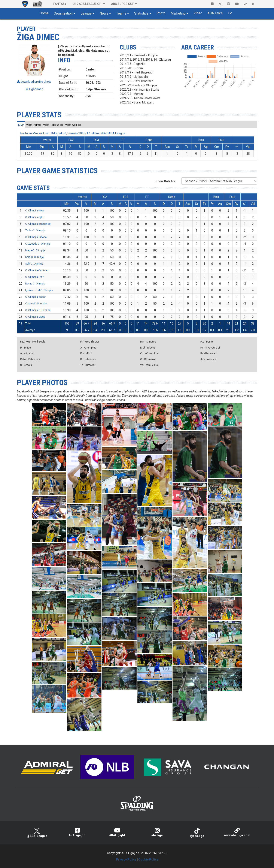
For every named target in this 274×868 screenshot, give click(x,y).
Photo (161, 13)
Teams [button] (121, 13)
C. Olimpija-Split (34, 217)
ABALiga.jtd (77, 832)
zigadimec (34, 89)
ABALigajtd (117, 832)
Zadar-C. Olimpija (35, 230)
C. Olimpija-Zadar (35, 297)
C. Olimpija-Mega (35, 317)
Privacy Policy (126, 859)
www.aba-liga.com (237, 832)
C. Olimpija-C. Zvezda (38, 310)
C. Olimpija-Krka (34, 211)
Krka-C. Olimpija (34, 257)
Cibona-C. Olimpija (36, 304)
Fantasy (60, 4)
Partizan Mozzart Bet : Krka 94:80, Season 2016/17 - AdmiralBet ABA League (73, 133)
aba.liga (157, 832)
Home (44, 13)
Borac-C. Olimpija (35, 284)
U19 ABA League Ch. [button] (87, 4)
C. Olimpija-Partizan (37, 270)
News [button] (104, 13)
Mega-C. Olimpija (35, 250)
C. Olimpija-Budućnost (38, 224)
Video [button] (198, 13)
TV (230, 13)
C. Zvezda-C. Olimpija (38, 244)
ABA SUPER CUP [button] (123, 4)
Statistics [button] (141, 13)
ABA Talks (215, 13)
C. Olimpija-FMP (34, 277)
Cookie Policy (148, 859)
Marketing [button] (178, 13)
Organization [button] (63, 13)
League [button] (86, 13)
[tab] (21, 125)
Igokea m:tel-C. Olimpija (39, 290)
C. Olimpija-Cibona (36, 237)
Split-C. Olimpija (34, 264)
